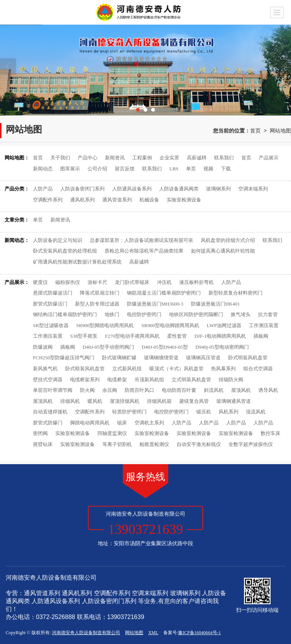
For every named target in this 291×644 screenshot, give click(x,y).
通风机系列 (82, 200)
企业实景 (169, 158)
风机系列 (228, 412)
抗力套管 (268, 314)
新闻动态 (43, 169)
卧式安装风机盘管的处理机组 (65, 251)
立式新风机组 (127, 369)
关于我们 (60, 158)
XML (153, 633)
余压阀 (110, 390)
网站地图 (280, 131)
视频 (208, 169)
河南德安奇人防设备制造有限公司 (86, 633)
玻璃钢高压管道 (203, 358)
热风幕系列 (223, 369)
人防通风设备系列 (132, 189)
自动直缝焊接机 (50, 412)
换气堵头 (241, 314)
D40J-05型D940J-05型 (165, 347)
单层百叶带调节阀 (53, 390)
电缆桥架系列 (85, 380)
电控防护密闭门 (144, 314)
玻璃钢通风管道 (234, 401)
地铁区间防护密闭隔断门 (196, 314)
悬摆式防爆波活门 (53, 293)
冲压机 (164, 282)
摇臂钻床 (43, 444)
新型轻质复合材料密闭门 (235, 293)
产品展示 (269, 158)
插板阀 (261, 336)
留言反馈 (125, 169)
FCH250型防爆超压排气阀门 (64, 358)
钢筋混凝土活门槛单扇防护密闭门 (164, 293)
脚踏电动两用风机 (90, 423)
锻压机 (204, 412)
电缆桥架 (117, 380)
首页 (255, 131)
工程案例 (142, 158)
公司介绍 (97, 169)
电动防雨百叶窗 (179, 390)
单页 (191, 169)
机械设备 (149, 200)
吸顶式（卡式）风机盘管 (176, 369)
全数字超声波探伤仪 (251, 444)
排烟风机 (70, 401)
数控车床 (271, 433)
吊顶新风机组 (149, 380)
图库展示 (70, 169)
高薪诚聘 (197, 158)
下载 (226, 169)
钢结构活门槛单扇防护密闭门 (65, 314)
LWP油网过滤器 (224, 325)
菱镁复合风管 (194, 401)
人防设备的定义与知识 (58, 240)
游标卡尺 (97, 282)
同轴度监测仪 (112, 433)
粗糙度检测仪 (154, 444)
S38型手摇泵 (84, 336)
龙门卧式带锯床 (132, 282)
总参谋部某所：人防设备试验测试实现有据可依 (142, 240)
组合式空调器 (258, 369)
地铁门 (112, 314)
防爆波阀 (43, 347)
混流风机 (256, 412)
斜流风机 (214, 390)
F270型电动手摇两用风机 (132, 336)
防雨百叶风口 (139, 390)
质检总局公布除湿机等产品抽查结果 (144, 251)
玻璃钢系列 (218, 189)
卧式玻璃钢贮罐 (119, 358)
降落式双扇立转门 (100, 293)
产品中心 (88, 158)
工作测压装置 (264, 325)
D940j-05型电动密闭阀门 (222, 347)
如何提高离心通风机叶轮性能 (223, 251)
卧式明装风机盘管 (248, 358)
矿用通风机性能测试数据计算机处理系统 (77, 262)
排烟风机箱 (159, 401)
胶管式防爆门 (48, 423)
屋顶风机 (241, 390)
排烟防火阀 (231, 380)
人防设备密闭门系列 (82, 189)
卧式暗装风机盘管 (85, 369)
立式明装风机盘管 (191, 380)
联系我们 (224, 158)
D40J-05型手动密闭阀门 (108, 347)
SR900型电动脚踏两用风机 (170, 325)
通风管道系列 (117, 200)
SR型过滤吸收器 (51, 325)
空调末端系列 (253, 189)
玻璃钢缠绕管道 (161, 358)
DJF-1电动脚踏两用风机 (220, 336)
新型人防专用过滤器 (97, 304)
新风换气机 (45, 369)
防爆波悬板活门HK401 (215, 304)
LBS (174, 169)
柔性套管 (177, 336)
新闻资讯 (115, 158)
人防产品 (43, 189)
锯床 (122, 423)
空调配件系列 (48, 200)
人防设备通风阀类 (179, 189)
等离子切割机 (117, 444)
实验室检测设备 (184, 200)
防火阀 (87, 390)
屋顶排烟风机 (125, 401)
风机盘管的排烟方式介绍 (228, 240)
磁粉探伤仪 (68, 282)
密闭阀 (40, 433)
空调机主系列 (149, 423)
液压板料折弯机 (196, 282)
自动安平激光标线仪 (199, 444)
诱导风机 (268, 390)
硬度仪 (40, 282)
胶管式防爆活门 (50, 304)
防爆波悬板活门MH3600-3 (155, 304)
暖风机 (95, 401)
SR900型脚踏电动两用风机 (105, 325)
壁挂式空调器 (48, 380)
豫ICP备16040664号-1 (199, 633)
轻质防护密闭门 (129, 412)
